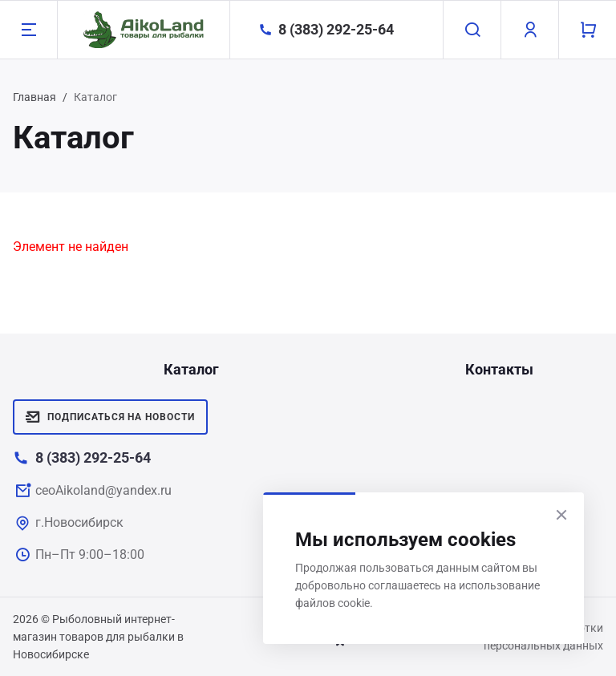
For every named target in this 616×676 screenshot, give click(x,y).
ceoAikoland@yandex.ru (103, 490)
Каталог (191, 369)
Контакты (499, 369)
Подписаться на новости (110, 417)
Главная (34, 97)
